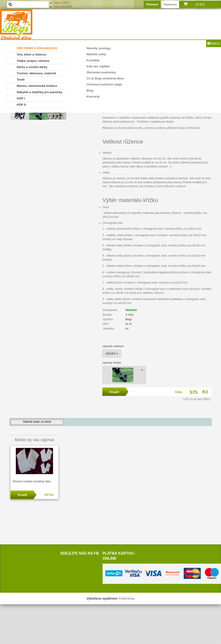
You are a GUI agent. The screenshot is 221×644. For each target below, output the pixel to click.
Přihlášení (152, 4)
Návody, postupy (99, 48)
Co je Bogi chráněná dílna (105, 78)
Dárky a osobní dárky (32, 67)
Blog (90, 90)
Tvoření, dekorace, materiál (36, 73)
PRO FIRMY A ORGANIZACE (37, 48)
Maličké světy (96, 54)
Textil (21, 80)
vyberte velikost (113, 346)
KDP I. (21, 98)
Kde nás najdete (98, 66)
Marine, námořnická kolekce (37, 86)
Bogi (129, 319)
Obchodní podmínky (101, 72)
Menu (214, 43)
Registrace (170, 4)
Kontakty (93, 60)
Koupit (22, 495)
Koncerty (93, 96)
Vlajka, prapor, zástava (33, 61)
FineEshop (127, 598)
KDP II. (22, 105)
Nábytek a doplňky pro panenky (40, 92)
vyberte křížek (112, 363)
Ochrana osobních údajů (104, 84)
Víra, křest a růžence (31, 54)
